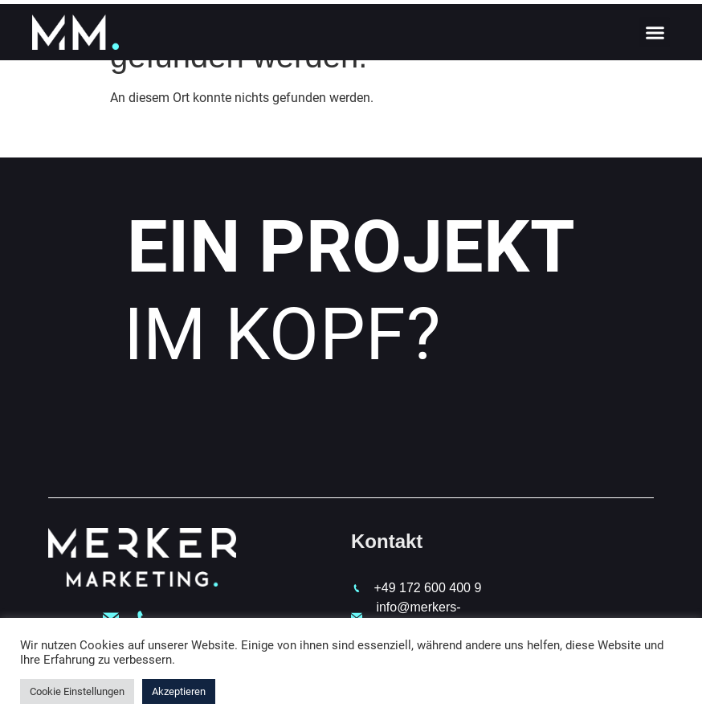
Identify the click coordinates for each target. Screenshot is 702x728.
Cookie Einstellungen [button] (77, 691)
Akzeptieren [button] (179, 691)
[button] (655, 32)
